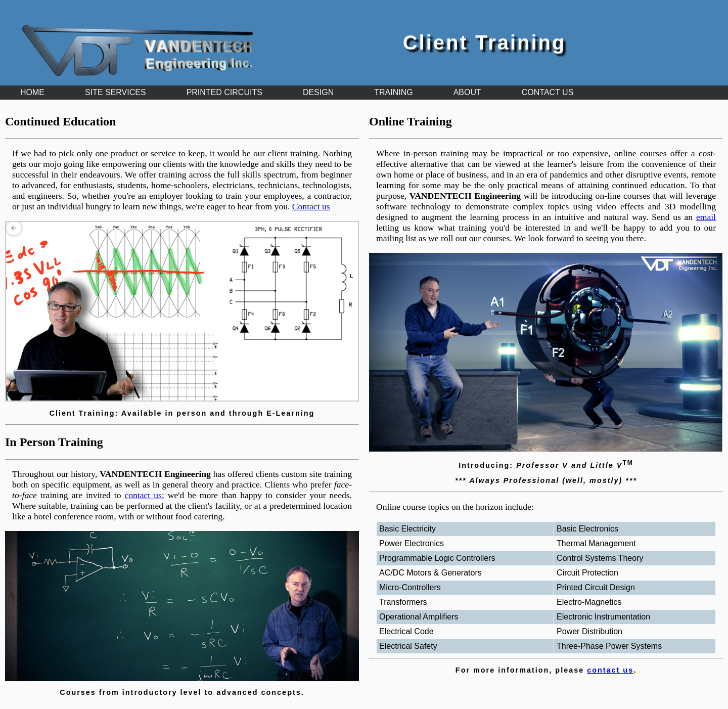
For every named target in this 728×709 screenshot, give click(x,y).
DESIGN (318, 92)
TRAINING (393, 92)
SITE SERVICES (116, 92)
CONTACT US (548, 92)
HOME (32, 92)
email (706, 217)
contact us (143, 495)
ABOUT (467, 92)
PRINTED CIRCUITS (224, 92)
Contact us (311, 206)
